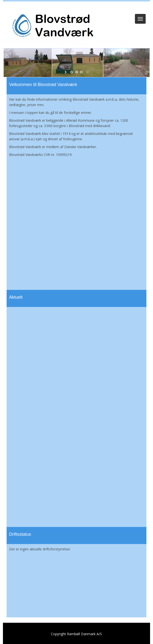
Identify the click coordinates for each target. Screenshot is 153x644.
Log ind (77, 8)
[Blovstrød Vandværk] (52, 26)
